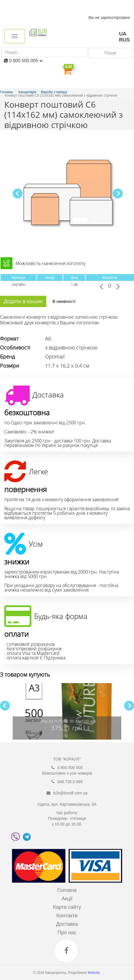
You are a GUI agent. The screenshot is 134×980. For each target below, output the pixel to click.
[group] (67, 711)
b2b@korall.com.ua (70, 793)
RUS (124, 40)
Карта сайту (67, 907)
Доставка (67, 924)
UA (123, 34)
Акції (67, 899)
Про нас (67, 933)
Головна (67, 890)
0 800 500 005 (26, 61)
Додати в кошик (23, 301)
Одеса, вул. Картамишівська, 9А (67, 804)
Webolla (94, 973)
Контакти (67, 916)
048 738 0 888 (70, 782)
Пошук (110, 53)
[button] (118, 193)
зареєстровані (115, 17)
